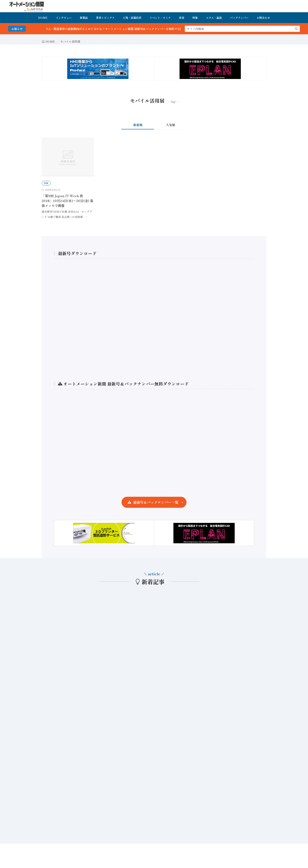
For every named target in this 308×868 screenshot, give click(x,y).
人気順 (170, 125)
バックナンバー (239, 18)
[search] (296, 29)
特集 (195, 18)
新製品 (84, 18)
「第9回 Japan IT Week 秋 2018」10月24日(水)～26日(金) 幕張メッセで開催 (68, 201)
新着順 (138, 125)
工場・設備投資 (132, 18)
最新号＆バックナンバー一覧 (156, 502)
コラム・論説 (214, 18)
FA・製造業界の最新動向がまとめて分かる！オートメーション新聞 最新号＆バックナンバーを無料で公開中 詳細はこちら (134, 29)
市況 (182, 18)
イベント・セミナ (160, 18)
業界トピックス (105, 18)
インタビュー (64, 18)
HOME (43, 18)
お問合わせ (263, 18)
